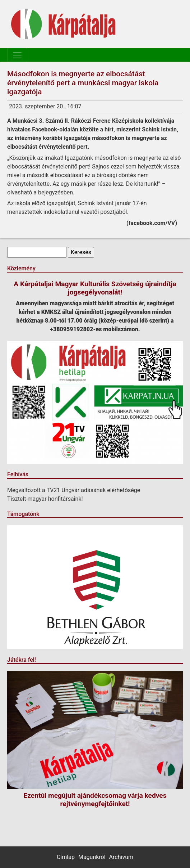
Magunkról (92, 857)
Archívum (121, 857)
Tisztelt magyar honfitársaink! (45, 499)
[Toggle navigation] (17, 55)
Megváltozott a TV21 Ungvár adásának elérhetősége (74, 490)
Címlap (66, 857)
